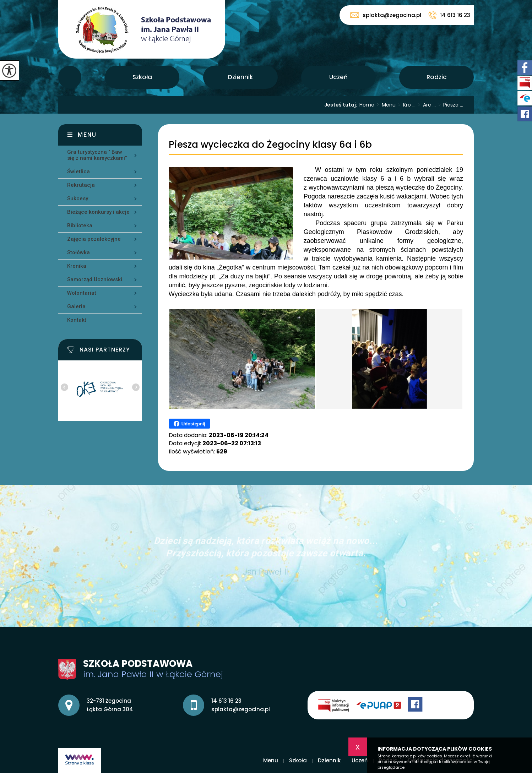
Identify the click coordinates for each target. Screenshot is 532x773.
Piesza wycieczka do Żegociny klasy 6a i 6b (270, 145)
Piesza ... (449, 105)
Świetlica (78, 172)
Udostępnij (189, 424)
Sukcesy (78, 198)
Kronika (77, 266)
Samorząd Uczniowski (95, 279)
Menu (70, 77)
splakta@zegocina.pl (386, 15)
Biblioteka (80, 225)
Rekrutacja (81, 185)
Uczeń (338, 77)
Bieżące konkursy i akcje (98, 212)
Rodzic (437, 77)
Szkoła (142, 77)
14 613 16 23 (449, 15)
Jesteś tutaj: (342, 105)
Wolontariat (82, 293)
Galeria (76, 306)
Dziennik (240, 77)
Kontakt (77, 320)
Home (367, 105)
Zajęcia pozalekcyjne (94, 239)
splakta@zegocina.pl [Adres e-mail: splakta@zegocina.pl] (241, 709)
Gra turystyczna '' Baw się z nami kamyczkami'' (97, 155)
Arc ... (426, 105)
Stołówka (78, 252)
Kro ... (406, 105)
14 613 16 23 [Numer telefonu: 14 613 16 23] (226, 701)
